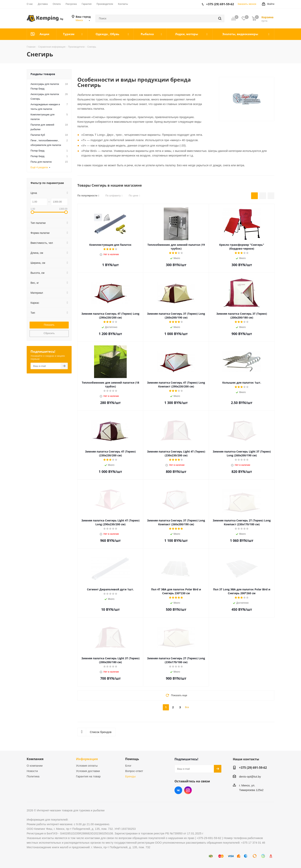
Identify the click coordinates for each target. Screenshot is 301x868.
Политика (33, 776)
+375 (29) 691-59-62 (253, 768)
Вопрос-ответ (134, 771)
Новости (32, 771)
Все (187, 707)
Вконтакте (178, 790)
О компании (35, 766)
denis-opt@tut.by (250, 777)
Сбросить (49, 333)
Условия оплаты (87, 766)
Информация (87, 759)
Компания (35, 759)
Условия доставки (88, 771)
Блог (128, 766)
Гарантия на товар (88, 776)
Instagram (188, 790)
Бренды (130, 776)
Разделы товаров (43, 74)
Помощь (132, 759)
